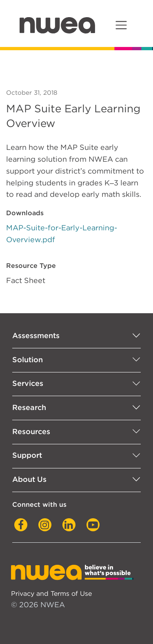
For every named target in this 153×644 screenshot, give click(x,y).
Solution (28, 360)
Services (28, 383)
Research (29, 407)
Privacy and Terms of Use (51, 593)
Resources (31, 431)
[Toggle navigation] (121, 25)
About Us (29, 479)
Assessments (36, 335)
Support (27, 455)
